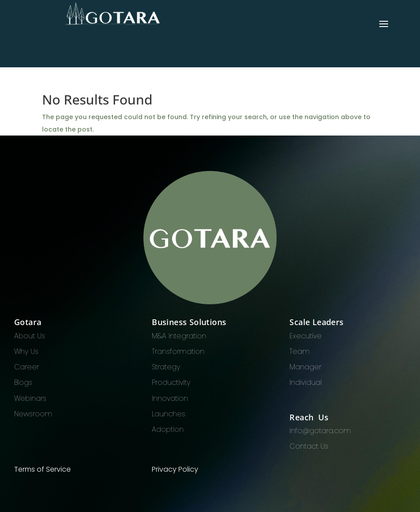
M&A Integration (179, 336)
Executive (306, 336)
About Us (30, 336)
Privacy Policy (175, 469)
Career (27, 367)
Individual (306, 382)
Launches (169, 414)
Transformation (178, 351)
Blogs (23, 382)
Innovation (170, 398)
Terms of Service (42, 469)
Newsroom (33, 414)
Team (300, 351)
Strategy (166, 367)
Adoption (168, 429)
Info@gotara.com (320, 431)
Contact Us (309, 446)
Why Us (26, 351)
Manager (305, 367)
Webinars (30, 398)
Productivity (171, 382)
